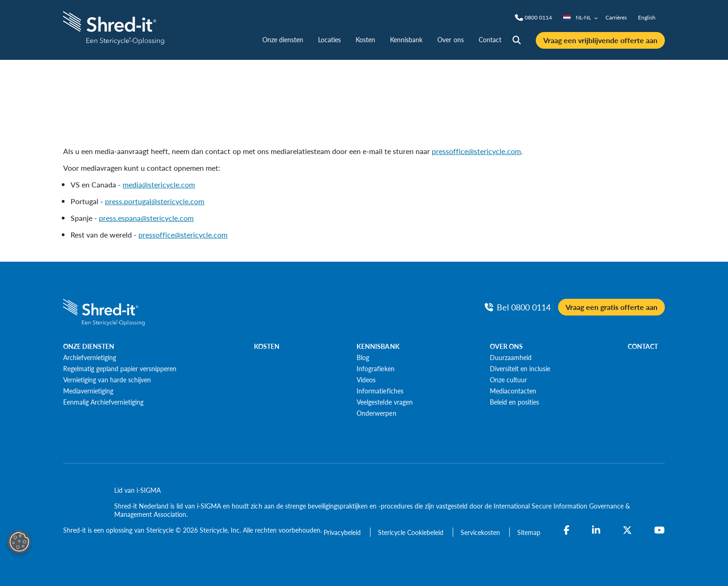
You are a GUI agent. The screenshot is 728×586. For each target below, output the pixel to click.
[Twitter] (627, 530)
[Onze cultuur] (508, 380)
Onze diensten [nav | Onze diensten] (283, 39)
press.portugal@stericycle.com (155, 201)
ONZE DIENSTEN (89, 346)
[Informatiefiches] (380, 391)
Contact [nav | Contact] (490, 39)
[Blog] (363, 357)
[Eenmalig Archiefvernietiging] (103, 402)
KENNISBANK (378, 346)
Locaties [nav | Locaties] (329, 39)
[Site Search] (517, 40)
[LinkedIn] (596, 530)
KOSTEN (267, 346)
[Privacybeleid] (343, 532)
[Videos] (366, 380)
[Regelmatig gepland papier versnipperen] (120, 368)
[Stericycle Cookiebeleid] (412, 532)
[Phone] (538, 18)
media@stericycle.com (159, 184)
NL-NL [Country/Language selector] (581, 17)
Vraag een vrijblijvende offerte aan (600, 40)
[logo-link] (115, 27)
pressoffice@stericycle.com (476, 151)
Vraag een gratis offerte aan (611, 307)
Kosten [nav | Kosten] (365, 39)
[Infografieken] (375, 368)
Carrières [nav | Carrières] (616, 17)
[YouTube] (660, 530)
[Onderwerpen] (376, 413)
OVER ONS (506, 346)
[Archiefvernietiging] (90, 357)
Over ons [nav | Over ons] (450, 39)
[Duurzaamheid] (511, 357)
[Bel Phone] (518, 307)
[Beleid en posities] (514, 402)
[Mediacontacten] (513, 391)
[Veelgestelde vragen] (384, 402)
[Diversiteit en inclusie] (520, 368)
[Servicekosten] (481, 532)
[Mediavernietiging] (88, 391)
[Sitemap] (529, 532)
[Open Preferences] (19, 542)
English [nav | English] (647, 17)
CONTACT (643, 346)
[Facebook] (567, 530)
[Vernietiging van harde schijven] (107, 380)
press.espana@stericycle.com (146, 218)
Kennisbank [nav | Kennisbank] (406, 39)
